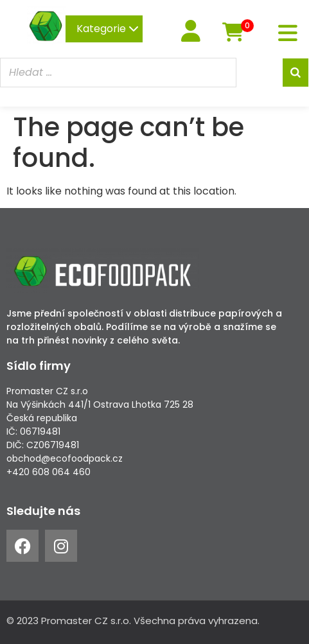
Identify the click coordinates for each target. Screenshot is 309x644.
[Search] (296, 73)
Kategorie (108, 29)
